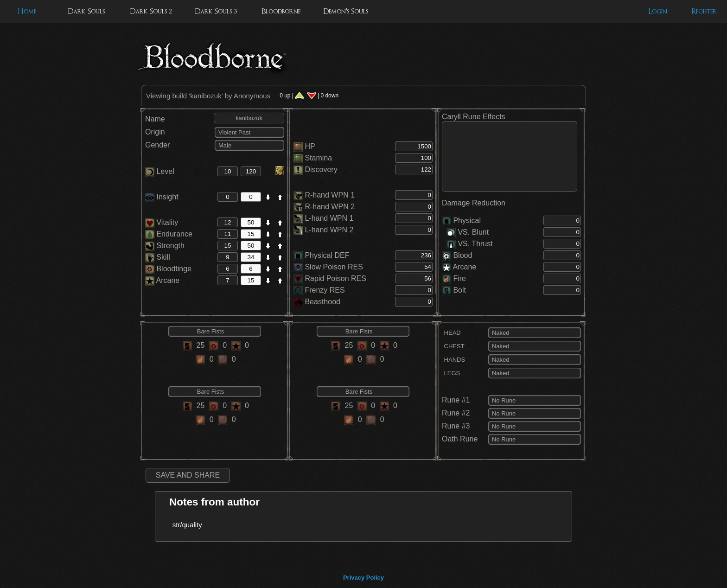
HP (310, 146)
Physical (467, 220)
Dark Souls (86, 11)
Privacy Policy (363, 578)
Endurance (169, 234)
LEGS (451, 373)
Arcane (162, 280)
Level (160, 171)
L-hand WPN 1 (329, 218)
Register (704, 11)
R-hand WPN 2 (330, 207)
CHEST (453, 346)
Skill (158, 257)
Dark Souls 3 (216, 11)
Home (27, 11)
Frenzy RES (325, 290)
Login (658, 11)
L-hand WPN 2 (329, 230)
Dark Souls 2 (151, 11)
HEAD (451, 333)
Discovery (321, 169)
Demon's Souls (346, 11)
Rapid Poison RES (335, 278)
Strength (165, 246)
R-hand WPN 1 (330, 195)
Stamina (318, 158)
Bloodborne (281, 11)
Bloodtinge (168, 269)
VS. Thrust (470, 244)
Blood (462, 255)
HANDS (453, 360)
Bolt (459, 290)
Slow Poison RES (334, 267)
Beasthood (322, 302)
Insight (162, 197)
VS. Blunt (468, 232)
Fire (459, 278)
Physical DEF (327, 255)
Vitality (162, 222)
